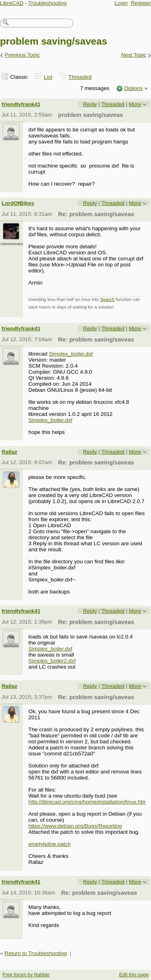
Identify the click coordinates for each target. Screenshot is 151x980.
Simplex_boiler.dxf (71, 354)
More (135, 104)
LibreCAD (12, 3)
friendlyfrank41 (21, 104)
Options (133, 88)
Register (141, 3)
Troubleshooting (48, 3)
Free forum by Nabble (26, 975)
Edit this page (134, 975)
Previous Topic (22, 55)
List (48, 77)
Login (121, 3)
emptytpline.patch (49, 844)
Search (107, 299)
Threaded (80, 77)
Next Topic (134, 55)
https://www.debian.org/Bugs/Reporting (75, 826)
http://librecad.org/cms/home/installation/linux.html (88, 802)
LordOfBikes (18, 203)
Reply (90, 104)
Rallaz (9, 452)
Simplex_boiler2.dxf (52, 661)
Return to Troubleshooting (36, 953)
